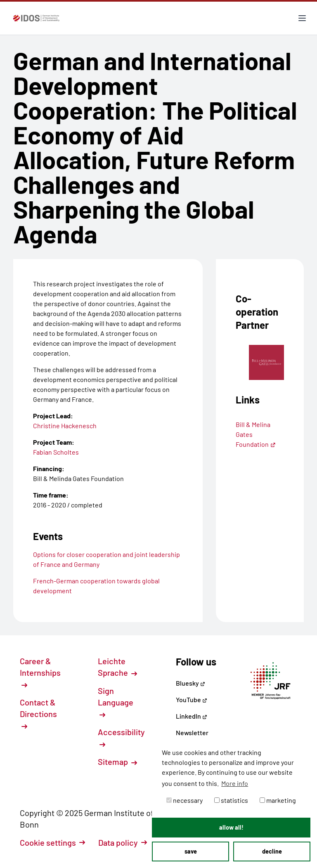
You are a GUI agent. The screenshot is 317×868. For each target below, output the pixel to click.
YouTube (192, 699)
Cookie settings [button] (52, 842)
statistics (231, 800)
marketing (278, 800)
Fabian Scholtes (56, 452)
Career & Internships (40, 672)
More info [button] (235, 783)
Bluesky (190, 683)
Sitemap (117, 762)
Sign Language (116, 702)
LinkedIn (192, 716)
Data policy (123, 842)
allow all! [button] (231, 827)
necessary (185, 800)
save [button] (191, 851)
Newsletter (192, 732)
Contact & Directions (38, 713)
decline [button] (272, 851)
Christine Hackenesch (65, 426)
